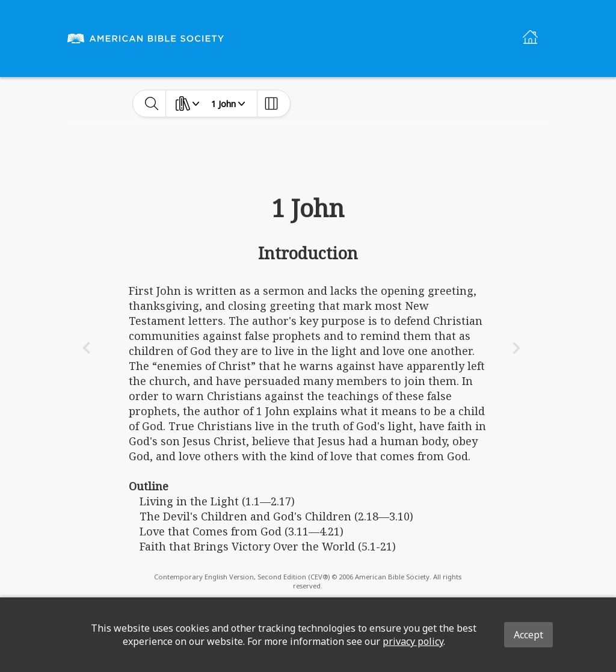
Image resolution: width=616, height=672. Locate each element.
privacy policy (413, 641)
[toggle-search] (152, 103)
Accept (528, 635)
